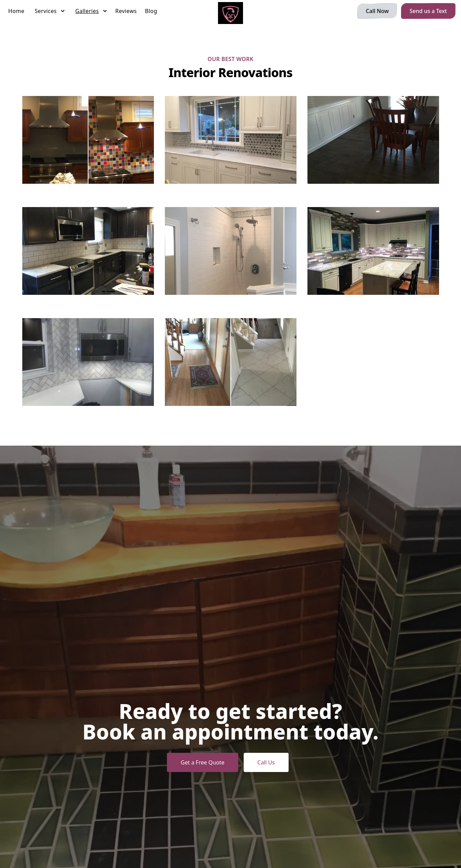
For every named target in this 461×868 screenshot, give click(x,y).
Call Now (377, 11)
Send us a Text (428, 11)
